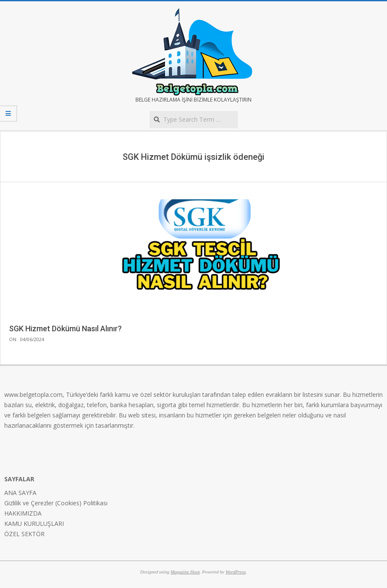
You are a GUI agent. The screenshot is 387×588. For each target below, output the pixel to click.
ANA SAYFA (20, 493)
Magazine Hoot (185, 572)
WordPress (235, 572)
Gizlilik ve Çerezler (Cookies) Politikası (56, 503)
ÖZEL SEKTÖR (24, 534)
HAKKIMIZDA (23, 513)
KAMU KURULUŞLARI (34, 523)
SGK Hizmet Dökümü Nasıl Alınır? (65, 328)
